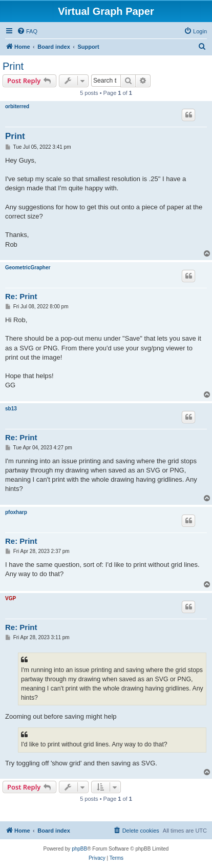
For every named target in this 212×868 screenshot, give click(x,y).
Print (13, 66)
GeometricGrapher (28, 268)
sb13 (11, 409)
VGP (10, 598)
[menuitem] (27, 31)
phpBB (79, 849)
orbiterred (17, 106)
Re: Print (21, 296)
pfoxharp (16, 512)
